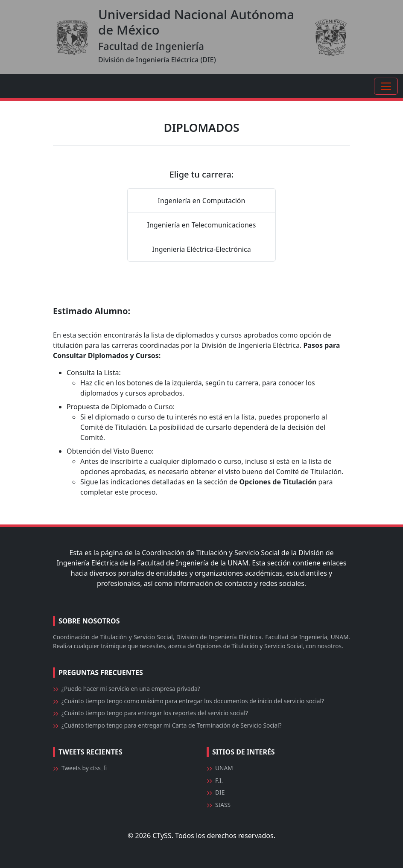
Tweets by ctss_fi (84, 768)
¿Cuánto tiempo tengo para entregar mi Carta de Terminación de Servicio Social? (172, 725)
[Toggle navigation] (386, 86)
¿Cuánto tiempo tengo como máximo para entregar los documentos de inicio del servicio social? (193, 701)
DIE (220, 792)
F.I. (219, 780)
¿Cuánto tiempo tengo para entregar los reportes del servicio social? (155, 713)
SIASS (223, 805)
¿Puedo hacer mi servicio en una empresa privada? (131, 689)
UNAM (224, 768)
